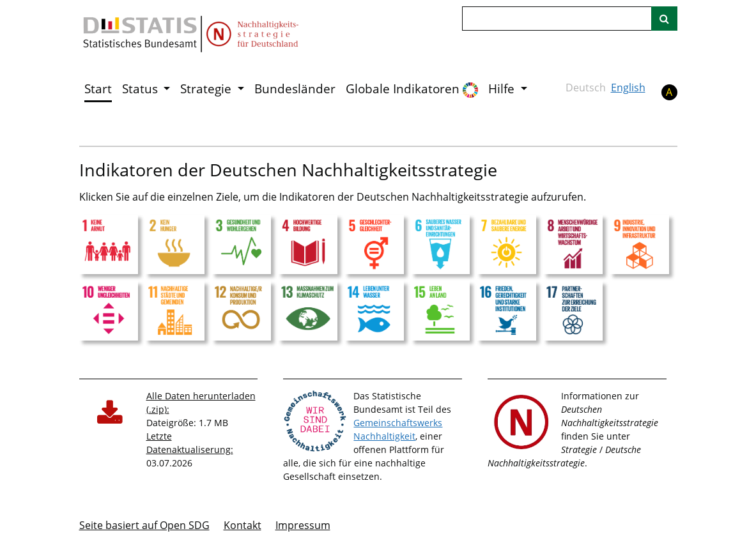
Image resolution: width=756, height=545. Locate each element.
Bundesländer (295, 89)
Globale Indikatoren (412, 89)
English (628, 88)
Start (98, 89)
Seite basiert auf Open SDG (144, 525)
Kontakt (243, 525)
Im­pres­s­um (303, 525)
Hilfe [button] (503, 89)
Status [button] (142, 89)
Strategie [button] (207, 89)
